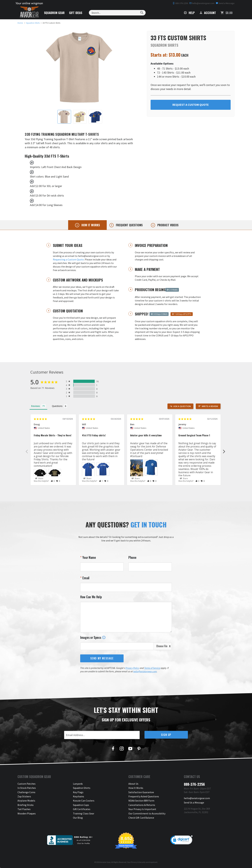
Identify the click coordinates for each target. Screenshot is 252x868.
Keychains (79, 796)
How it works (90, 225)
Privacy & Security (138, 862)
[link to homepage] (20, 23)
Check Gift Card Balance (141, 818)
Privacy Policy (132, 668)
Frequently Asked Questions (144, 796)
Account (208, 13)
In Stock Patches (27, 788)
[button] (53, 481)
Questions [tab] (57, 406)
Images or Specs (93, 637)
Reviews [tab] (36, 406)
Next (224, 451)
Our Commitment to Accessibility (147, 813)
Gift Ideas (76, 13)
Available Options (162, 63)
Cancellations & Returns (142, 805)
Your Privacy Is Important (142, 809)
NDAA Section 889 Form (141, 801)
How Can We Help (91, 597)
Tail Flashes (24, 809)
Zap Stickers (24, 796)
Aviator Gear (105, 862)
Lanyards (78, 784)
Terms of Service (152, 668)
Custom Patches (27, 784)
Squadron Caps (81, 805)
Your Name (89, 557)
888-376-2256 (180, 3)
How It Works (136, 788)
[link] (181, 841)
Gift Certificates (82, 809)
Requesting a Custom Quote (68, 259)
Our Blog (78, 818)
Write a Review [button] (210, 406)
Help (189, 13)
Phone (132, 557)
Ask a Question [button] (182, 406)
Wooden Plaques (27, 813)
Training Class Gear (84, 813)
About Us (133, 784)
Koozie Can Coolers (84, 801)
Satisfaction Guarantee (141, 792)
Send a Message (225, 3)
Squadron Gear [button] (54, 13)
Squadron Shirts (82, 788)
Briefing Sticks (26, 805)
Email (86, 578)
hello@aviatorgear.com (202, 3)
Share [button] (39, 479)
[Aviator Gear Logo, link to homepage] (29, 12)
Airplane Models (26, 801)
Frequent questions (129, 225)
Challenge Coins (26, 792)
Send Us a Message (194, 802)
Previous (27, 451)
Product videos (167, 225)
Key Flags (78, 792)
